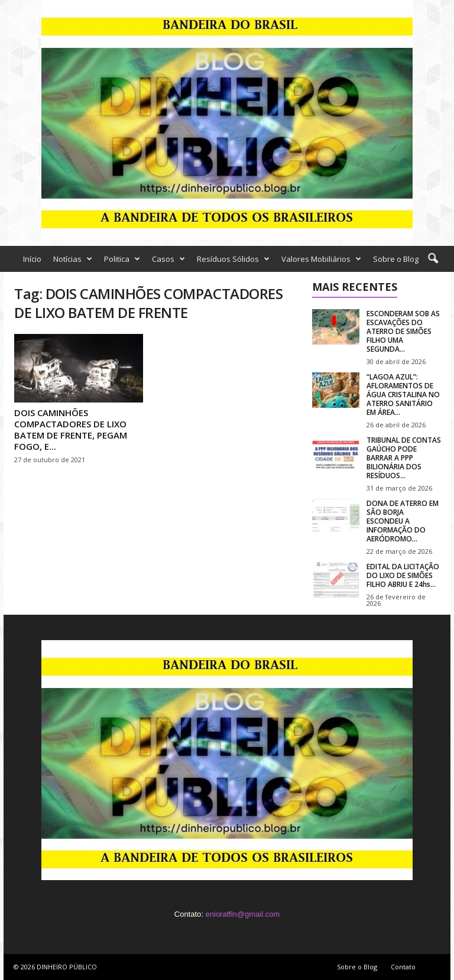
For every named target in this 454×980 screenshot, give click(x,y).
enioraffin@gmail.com (243, 914)
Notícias (73, 259)
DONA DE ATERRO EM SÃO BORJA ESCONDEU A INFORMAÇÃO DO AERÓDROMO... (403, 521)
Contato (403, 967)
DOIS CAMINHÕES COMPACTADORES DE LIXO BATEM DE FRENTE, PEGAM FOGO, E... (71, 429)
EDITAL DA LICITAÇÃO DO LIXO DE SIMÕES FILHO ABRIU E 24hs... (403, 575)
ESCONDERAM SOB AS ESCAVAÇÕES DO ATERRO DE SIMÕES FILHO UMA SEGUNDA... (403, 331)
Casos (168, 259)
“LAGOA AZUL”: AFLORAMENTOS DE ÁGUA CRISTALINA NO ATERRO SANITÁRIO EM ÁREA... (403, 395)
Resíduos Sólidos (233, 259)
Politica (122, 259)
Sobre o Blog (396, 259)
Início (32, 259)
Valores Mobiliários (321, 259)
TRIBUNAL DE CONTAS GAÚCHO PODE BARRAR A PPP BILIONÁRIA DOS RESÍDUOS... (404, 458)
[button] (433, 259)
